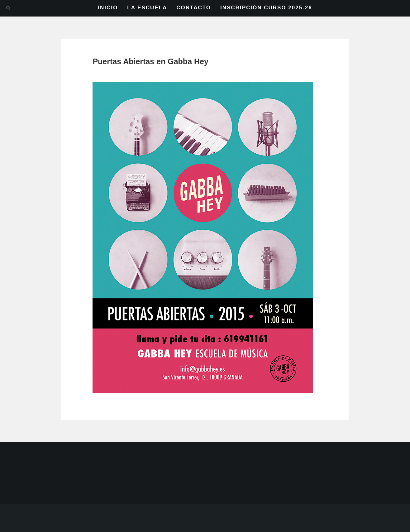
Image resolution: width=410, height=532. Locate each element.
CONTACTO (194, 8)
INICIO (108, 8)
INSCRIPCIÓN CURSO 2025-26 (266, 8)
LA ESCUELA (147, 8)
